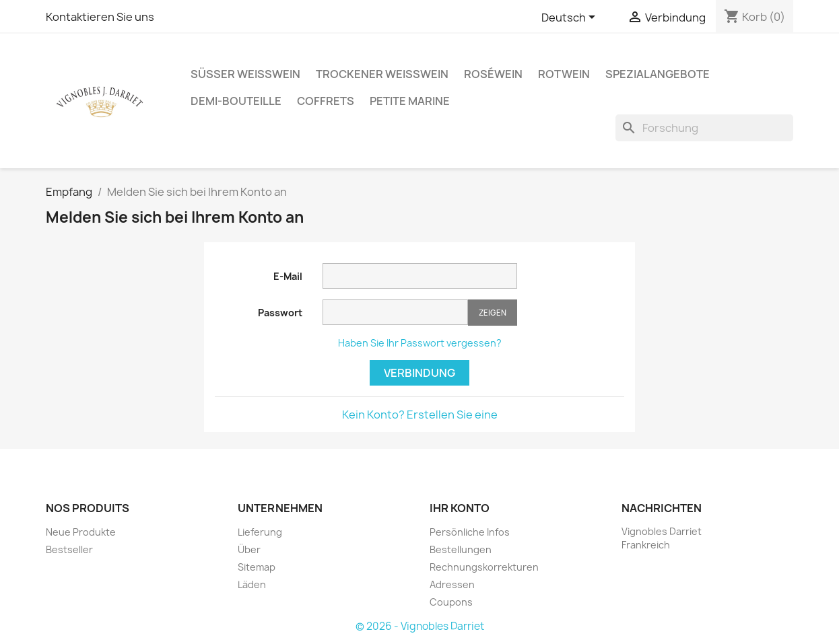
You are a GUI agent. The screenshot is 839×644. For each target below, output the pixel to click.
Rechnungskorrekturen (484, 567)
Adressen (452, 584)
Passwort (280, 313)
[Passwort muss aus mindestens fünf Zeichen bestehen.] (395, 312)
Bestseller (69, 549)
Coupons (451, 602)
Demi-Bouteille (236, 101)
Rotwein (564, 74)
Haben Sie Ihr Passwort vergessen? (420, 343)
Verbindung (419, 373)
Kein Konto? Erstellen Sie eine (420, 415)
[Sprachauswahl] (571, 18)
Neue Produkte (81, 532)
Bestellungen (461, 549)
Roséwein (493, 74)
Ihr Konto (460, 508)
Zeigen (493, 313)
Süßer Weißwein (245, 74)
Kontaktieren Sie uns (100, 17)
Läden (252, 584)
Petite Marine (410, 101)
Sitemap (257, 567)
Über (249, 549)
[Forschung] (704, 128)
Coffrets (326, 101)
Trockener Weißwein (382, 74)
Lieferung (260, 532)
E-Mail (288, 276)
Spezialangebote (658, 74)
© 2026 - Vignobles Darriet (420, 626)
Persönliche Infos (470, 532)
